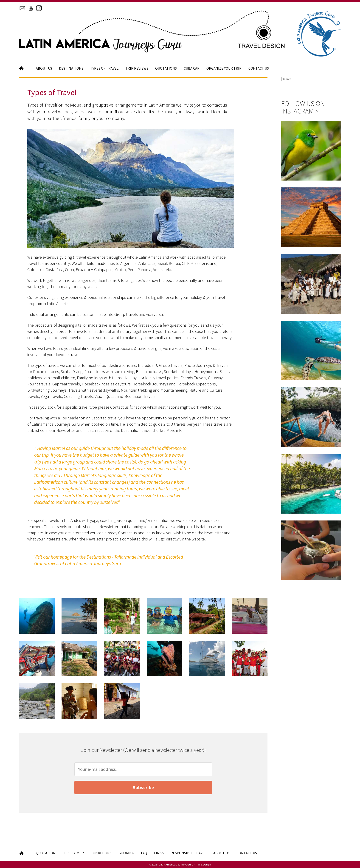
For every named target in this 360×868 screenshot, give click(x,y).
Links (159, 853)
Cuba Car (192, 68)
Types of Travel (104, 68)
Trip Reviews (137, 68)
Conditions (101, 853)
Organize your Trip (224, 68)
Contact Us (259, 68)
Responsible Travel (188, 853)
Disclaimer (74, 853)
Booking (126, 853)
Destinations (71, 68)
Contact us (120, 407)
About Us (44, 68)
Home (24, 68)
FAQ (144, 853)
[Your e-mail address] (143, 769)
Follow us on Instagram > (303, 107)
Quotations (166, 68)
